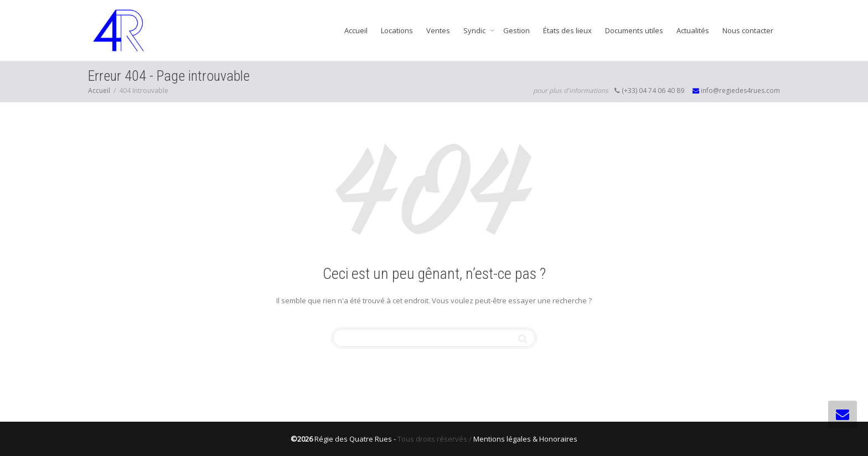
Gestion (516, 30)
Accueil (356, 30)
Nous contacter (748, 30)
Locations (397, 30)
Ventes (438, 30)
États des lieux (567, 30)
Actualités (693, 30)
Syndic (475, 30)
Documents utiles (634, 30)
